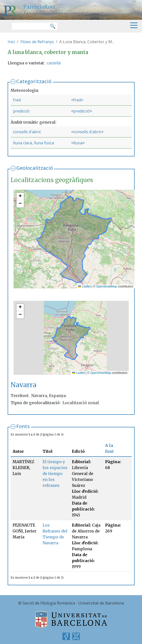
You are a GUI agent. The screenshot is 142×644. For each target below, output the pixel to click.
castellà (54, 63)
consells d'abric (27, 132)
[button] (20, 196)
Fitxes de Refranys (37, 42)
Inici (11, 42)
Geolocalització (35, 168)
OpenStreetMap (107, 286)
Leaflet (84, 286)
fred (17, 100)
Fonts (23, 426)
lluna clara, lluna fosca (33, 143)
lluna (78, 143)
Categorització (34, 81)
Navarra (24, 385)
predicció (21, 111)
